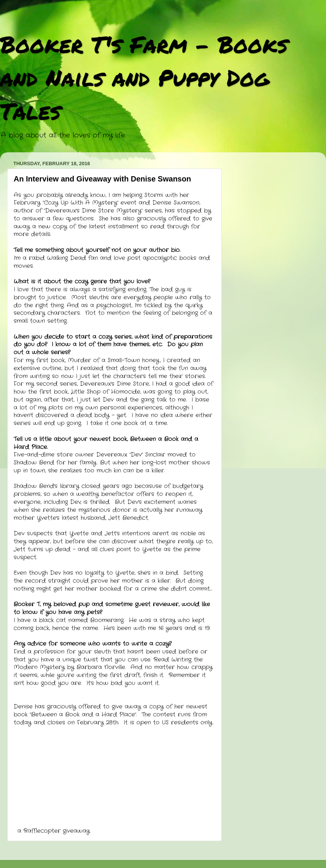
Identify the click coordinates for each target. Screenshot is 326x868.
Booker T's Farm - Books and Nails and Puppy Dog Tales (144, 77)
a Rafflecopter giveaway (54, 831)
